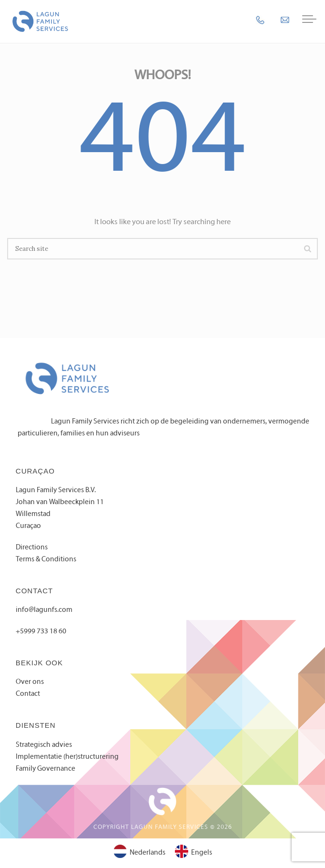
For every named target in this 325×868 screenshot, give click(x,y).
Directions (32, 548)
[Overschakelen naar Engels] (193, 853)
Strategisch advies (44, 745)
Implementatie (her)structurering (67, 757)
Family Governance (46, 769)
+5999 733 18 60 (41, 631)
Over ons (30, 682)
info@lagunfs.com (44, 610)
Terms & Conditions (46, 559)
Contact (28, 694)
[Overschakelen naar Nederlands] (139, 853)
